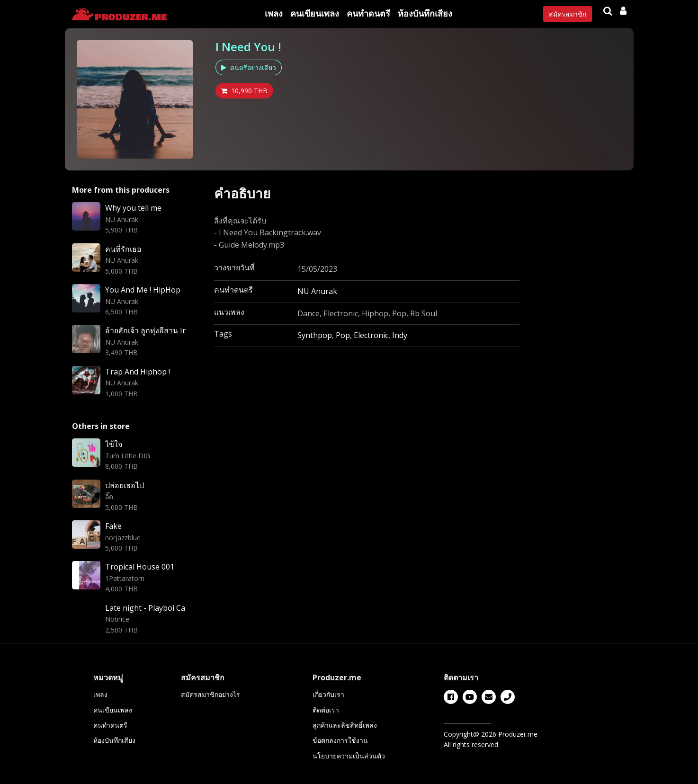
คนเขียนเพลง (315, 13)
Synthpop (315, 335)
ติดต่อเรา (326, 710)
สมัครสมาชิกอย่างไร (210, 694)
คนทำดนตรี (368, 13)
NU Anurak (317, 291)
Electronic (371, 335)
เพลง (274, 13)
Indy (400, 335)
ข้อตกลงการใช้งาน (340, 740)
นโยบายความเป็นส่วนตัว (349, 756)
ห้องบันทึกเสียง (425, 13)
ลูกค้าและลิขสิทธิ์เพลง (345, 725)
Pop (343, 335)
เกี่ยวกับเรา (328, 694)
